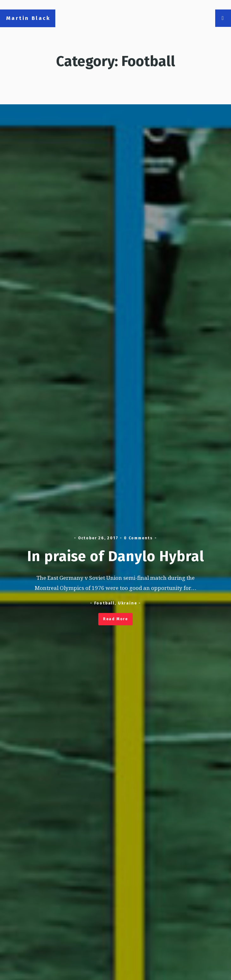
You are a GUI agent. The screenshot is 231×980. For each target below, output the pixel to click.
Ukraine (128, 603)
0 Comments (138, 538)
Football (104, 603)
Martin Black (28, 18)
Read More (115, 619)
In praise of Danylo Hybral (116, 556)
